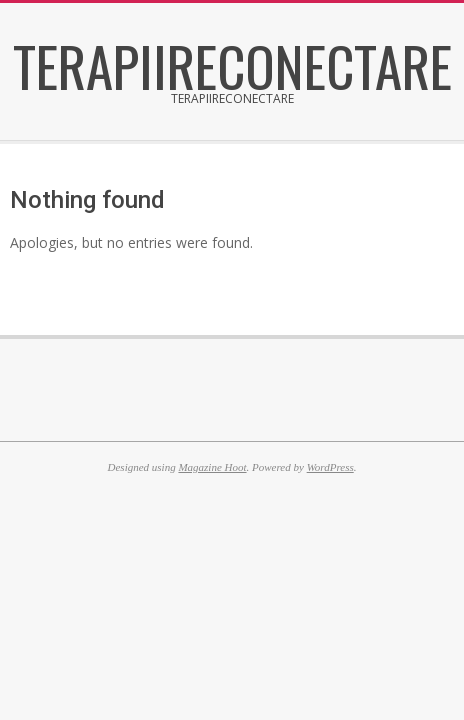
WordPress (330, 467)
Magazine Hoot (212, 467)
